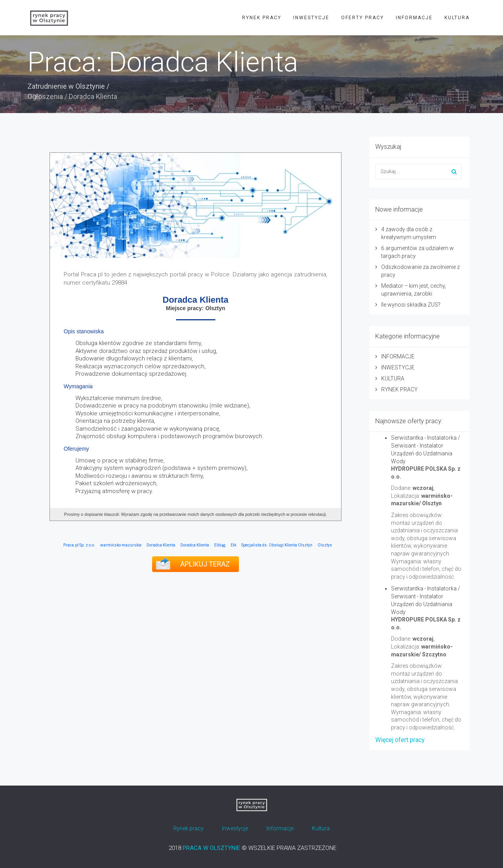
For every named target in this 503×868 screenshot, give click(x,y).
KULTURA (457, 18)
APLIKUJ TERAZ (205, 564)
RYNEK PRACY (262, 18)
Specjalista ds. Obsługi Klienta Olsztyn (277, 545)
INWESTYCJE (311, 18)
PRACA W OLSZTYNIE (211, 848)
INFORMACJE (414, 18)
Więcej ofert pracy (400, 740)
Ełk (233, 545)
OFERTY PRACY (363, 18)
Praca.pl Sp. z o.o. (79, 545)
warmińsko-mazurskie (121, 545)
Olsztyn (325, 545)
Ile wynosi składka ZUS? (411, 305)
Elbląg (220, 545)
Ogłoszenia (45, 96)
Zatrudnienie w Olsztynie (66, 86)
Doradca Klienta (161, 545)
